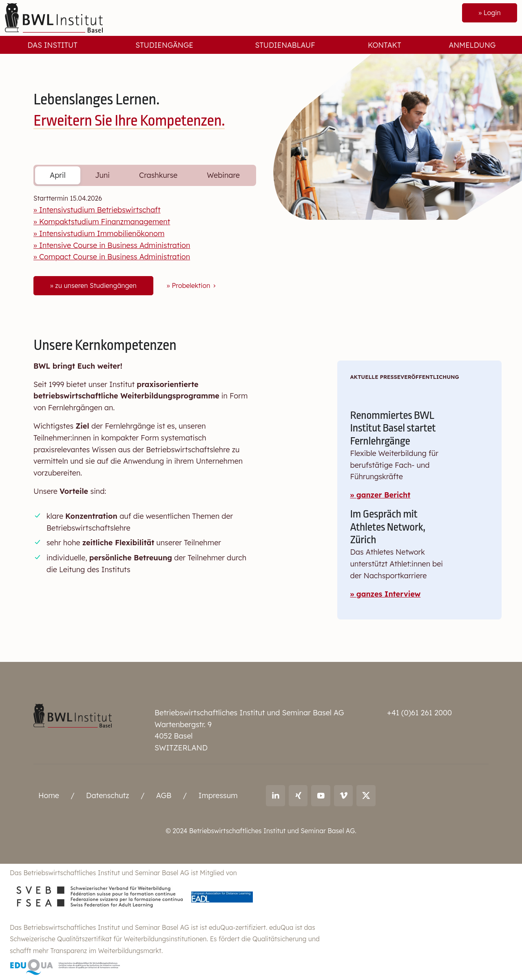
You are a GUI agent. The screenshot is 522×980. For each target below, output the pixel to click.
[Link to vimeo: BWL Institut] (344, 796)
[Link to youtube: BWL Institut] (321, 796)
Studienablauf (285, 45)
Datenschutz (108, 795)
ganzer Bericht (384, 495)
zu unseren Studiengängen (96, 285)
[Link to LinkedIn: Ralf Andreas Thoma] (275, 796)
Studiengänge (164, 45)
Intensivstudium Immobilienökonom (102, 233)
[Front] (54, 17)
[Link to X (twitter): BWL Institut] (366, 796)
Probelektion (195, 285)
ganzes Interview (389, 594)
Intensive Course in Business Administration (115, 245)
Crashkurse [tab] (158, 175)
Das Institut (53, 45)
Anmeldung (472, 45)
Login (492, 13)
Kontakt (385, 45)
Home (49, 795)
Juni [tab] (102, 175)
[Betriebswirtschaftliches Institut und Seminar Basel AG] (73, 715)
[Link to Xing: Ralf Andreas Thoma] (298, 796)
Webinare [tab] (223, 175)
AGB (164, 795)
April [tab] (58, 175)
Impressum (218, 795)
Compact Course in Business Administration (115, 257)
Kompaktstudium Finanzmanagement (105, 222)
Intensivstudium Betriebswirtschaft (100, 210)
